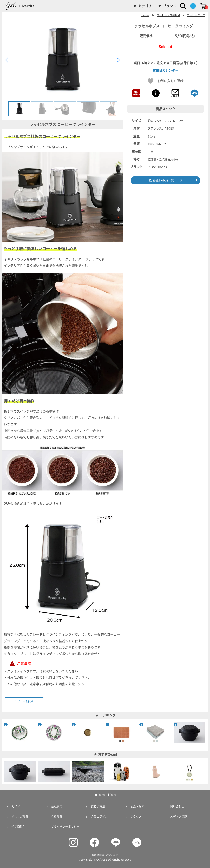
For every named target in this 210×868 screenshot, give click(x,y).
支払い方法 (98, 806)
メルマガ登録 (20, 817)
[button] (118, 60)
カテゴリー (146, 6)
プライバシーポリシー (65, 827)
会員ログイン (99, 817)
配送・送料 (137, 806)
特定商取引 (19, 827)
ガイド (16, 806)
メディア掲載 (179, 817)
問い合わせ (177, 806)
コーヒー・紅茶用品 (168, 15)
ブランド (169, 6)
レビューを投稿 (24, 701)
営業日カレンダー (165, 70)
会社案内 (57, 806)
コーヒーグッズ (196, 15)
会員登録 (57, 817)
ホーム (145, 15)
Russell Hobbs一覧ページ (166, 180)
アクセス (136, 817)
